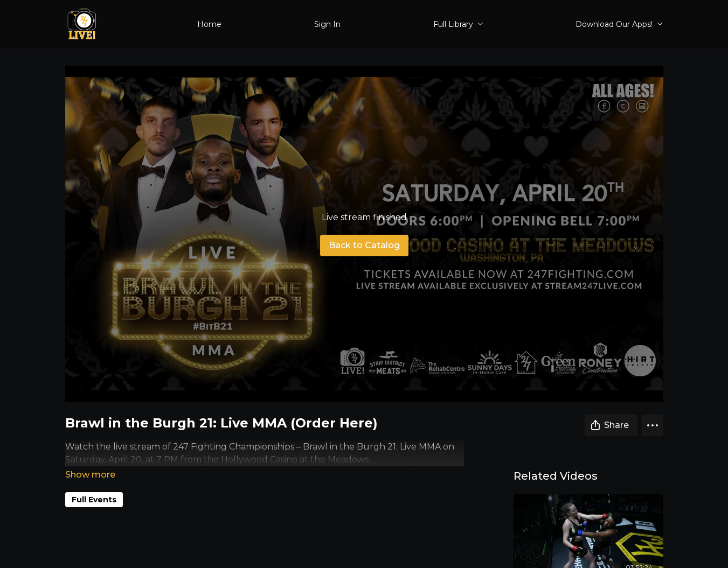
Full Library (458, 24)
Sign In (327, 24)
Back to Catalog (364, 245)
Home (209, 24)
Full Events (94, 485)
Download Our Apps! (619, 24)
